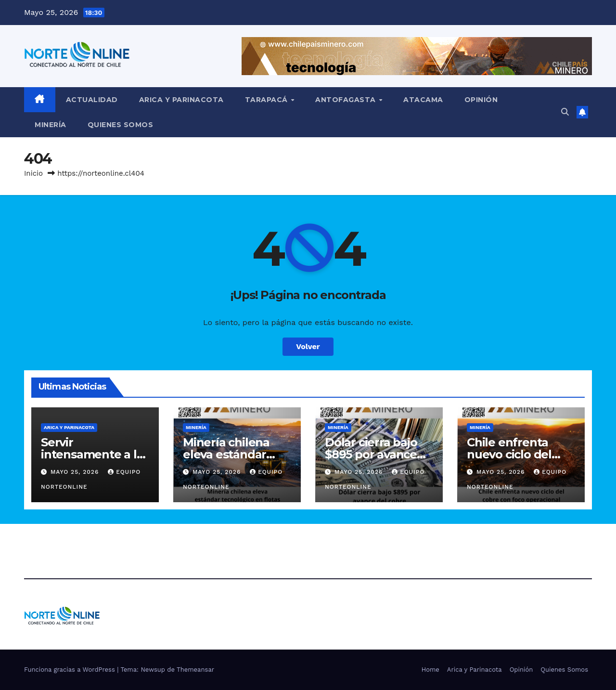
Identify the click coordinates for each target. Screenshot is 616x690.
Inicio (33, 173)
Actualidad (92, 100)
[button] (565, 112)
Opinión (481, 100)
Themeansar (195, 670)
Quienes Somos (121, 125)
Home (430, 670)
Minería (51, 125)
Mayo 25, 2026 (76, 472)
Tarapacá (268, 100)
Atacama (423, 100)
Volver (308, 346)
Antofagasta (346, 100)
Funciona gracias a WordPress (71, 670)
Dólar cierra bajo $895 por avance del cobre (371, 454)
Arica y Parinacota (181, 100)
